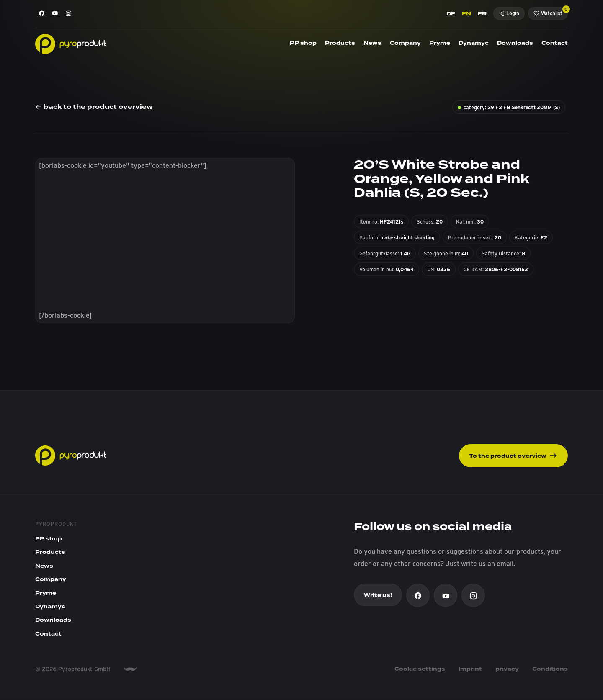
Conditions (550, 670)
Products (340, 43)
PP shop (303, 43)
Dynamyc (474, 43)
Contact (555, 43)
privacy (507, 670)
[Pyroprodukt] (71, 43)
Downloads (515, 43)
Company (405, 43)
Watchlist (551, 12)
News (372, 43)
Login (509, 13)
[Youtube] (55, 13)
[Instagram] (69, 13)
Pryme (440, 43)
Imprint (470, 670)
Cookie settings (420, 670)
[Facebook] (42, 13)
